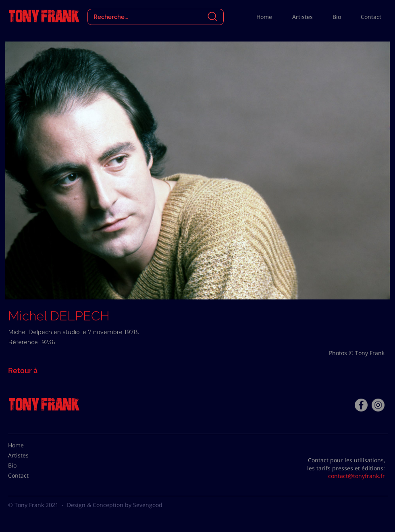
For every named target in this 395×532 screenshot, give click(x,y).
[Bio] (28, 465)
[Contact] (28, 476)
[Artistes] (28, 455)
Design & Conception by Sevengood (115, 505)
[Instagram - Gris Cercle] (378, 405)
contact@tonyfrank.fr (357, 476)
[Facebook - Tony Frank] (361, 405)
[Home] (28, 445)
